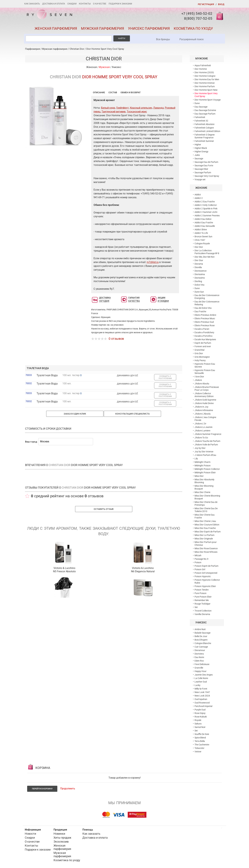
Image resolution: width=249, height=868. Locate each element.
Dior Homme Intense (205, 83)
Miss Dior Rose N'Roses (206, 552)
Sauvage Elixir (201, 169)
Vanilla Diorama (202, 614)
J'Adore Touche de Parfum (207, 441)
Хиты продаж (62, 838)
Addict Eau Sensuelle (205, 226)
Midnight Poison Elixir (205, 473)
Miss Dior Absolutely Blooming (204, 481)
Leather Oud (201, 682)
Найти (122, 38)
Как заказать (32, 4)
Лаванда (158, 108)
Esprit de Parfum (203, 343)
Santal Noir (200, 727)
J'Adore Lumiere (202, 431)
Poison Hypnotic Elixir (205, 586)
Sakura (198, 724)
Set (196, 607)
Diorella (198, 267)
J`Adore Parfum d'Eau (205, 455)
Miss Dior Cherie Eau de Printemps (206, 503)
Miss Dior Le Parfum (204, 535)
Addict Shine (201, 230)
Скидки (72, 4)
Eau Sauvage (201, 107)
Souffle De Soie (202, 734)
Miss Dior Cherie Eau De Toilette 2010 (206, 510)
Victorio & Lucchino (64, 568)
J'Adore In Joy (201, 407)
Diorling (198, 281)
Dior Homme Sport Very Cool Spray (105, 49)
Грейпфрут (123, 108)
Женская (92, 67)
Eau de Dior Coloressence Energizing (207, 297)
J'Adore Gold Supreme (205, 400)
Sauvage (199, 159)
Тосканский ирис (137, 112)
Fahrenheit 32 (201, 121)
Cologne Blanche (203, 643)
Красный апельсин (141, 108)
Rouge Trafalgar (202, 604)
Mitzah (198, 555)
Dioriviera (199, 654)
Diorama (199, 264)
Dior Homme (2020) (204, 72)
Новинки (59, 834)
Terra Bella (200, 741)
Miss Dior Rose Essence (206, 548)
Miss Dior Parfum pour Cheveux (206, 544)
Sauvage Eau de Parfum (206, 162)
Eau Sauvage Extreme (205, 110)
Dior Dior (199, 247)
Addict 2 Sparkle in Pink (206, 209)
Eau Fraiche (200, 311)
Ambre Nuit (200, 629)
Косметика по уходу (193, 29)
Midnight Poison (203, 466)
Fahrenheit (200, 117)
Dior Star (199, 260)
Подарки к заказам (120, 4)
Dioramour (200, 650)
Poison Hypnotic (203, 576)
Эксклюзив (61, 842)
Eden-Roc (199, 661)
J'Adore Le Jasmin (204, 427)
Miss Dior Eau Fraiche (205, 528)
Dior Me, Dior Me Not (205, 257)
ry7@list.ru (153, 262)
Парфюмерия (33, 49)
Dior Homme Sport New (206, 90)
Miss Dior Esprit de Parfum (208, 532)
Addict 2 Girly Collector (206, 205)
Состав (113, 92)
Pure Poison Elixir (203, 597)
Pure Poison (200, 593)
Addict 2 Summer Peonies (207, 216)
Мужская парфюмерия (103, 29)
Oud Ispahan (201, 699)
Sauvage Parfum (203, 172)
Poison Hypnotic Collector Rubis (207, 581)
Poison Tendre (202, 590)
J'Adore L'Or (200, 424)
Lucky (197, 685)
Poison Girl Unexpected (206, 573)
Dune (197, 103)
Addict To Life (201, 233)
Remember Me (202, 600)
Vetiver (198, 752)
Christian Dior (77, 49)
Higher (198, 145)
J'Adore (198, 380)
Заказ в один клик (75, 414)
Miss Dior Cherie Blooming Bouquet (207, 497)
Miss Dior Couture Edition (207, 525)
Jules (197, 155)
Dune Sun (199, 292)
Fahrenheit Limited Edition (207, 131)
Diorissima (200, 274)
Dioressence (200, 271)
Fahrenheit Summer (204, 141)
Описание (99, 92)
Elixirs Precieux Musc (205, 318)
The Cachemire (202, 745)
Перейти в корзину (42, 789)
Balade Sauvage (202, 633)
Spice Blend (200, 738)
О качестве (100, 4)
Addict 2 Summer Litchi (206, 212)
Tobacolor (199, 748)
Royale (198, 720)
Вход (221, 4)
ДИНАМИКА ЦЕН (128, 375)
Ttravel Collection (203, 611)
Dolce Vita (199, 285)
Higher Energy (201, 152)
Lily (196, 459)
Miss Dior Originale (204, 539)
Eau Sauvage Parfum (205, 114)
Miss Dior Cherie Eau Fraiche (205, 516)
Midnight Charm (202, 462)
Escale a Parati (202, 329)
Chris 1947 (200, 240)
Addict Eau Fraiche (204, 223)
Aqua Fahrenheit (203, 65)
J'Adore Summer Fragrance (208, 434)
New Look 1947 (202, 692)
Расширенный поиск (192, 39)
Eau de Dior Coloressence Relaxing (207, 303)
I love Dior (199, 377)
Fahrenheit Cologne (204, 128)
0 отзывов (116, 339)
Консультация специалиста (132, 414)
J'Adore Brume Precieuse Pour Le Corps (207, 388)
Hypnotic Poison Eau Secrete (205, 365)
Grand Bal (199, 350)
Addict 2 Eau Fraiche (205, 202)
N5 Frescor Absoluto (64, 571)
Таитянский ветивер (114, 112)
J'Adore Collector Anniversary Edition (204, 395)
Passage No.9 (201, 559)
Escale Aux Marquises (205, 339)
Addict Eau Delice (203, 219)
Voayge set (200, 179)
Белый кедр (108, 108)
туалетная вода (38, 368)
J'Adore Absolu (202, 384)
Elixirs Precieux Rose (205, 325)
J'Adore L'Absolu (203, 414)
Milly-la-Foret (201, 689)
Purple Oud (200, 710)
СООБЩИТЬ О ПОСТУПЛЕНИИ (165, 377)
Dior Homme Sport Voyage (208, 100)
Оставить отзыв (104, 509)
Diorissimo (200, 278)
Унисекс (116, 67)
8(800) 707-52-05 (198, 19)
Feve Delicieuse (202, 664)
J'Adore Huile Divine (204, 403)
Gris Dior (199, 353)
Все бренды (163, 39)
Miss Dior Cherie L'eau (205, 521)
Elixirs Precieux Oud (204, 322)
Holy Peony (200, 360)
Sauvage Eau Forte (204, 165)
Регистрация (206, 4)
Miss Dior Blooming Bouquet (204, 487)
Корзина (219, 16)
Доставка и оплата (54, 4)
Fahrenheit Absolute (204, 124)
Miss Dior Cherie (202, 492)
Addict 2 (199, 198)
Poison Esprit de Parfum (206, 566)
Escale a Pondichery (204, 332)
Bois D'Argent (201, 640)
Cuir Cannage (201, 647)
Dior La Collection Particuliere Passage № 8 (207, 252)
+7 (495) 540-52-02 (197, 14)
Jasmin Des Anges (204, 675)
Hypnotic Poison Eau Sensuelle (205, 372)
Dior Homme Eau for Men (207, 79)
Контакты (85, 4)
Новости (30, 834)
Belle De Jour (201, 636)
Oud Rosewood (202, 703)
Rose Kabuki (201, 717)
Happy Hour (200, 671)
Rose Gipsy (200, 713)
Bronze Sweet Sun (203, 236)
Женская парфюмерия (56, 29)
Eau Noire (199, 657)
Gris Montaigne (202, 357)
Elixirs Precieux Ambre (205, 315)
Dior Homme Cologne (205, 76)
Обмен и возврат (131, 92)
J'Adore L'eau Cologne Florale (205, 419)
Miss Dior (199, 476)
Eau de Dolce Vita (203, 308)
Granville (199, 668)
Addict (198, 195)
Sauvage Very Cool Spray (207, 176)
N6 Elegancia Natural (143, 571)
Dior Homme (201, 69)
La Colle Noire (201, 678)
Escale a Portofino (204, 336)
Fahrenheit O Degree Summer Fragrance (205, 136)
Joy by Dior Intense (204, 452)
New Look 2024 (202, 696)
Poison (198, 562)
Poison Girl (200, 569)
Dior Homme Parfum (205, 86)
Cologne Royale (202, 243)
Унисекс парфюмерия (149, 29)
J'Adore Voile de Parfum (206, 445)
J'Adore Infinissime (204, 410)
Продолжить (68, 789)
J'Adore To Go (201, 438)
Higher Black (201, 148)
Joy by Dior (200, 448)
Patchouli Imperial (203, 706)
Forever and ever (203, 346)
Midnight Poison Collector (207, 469)
